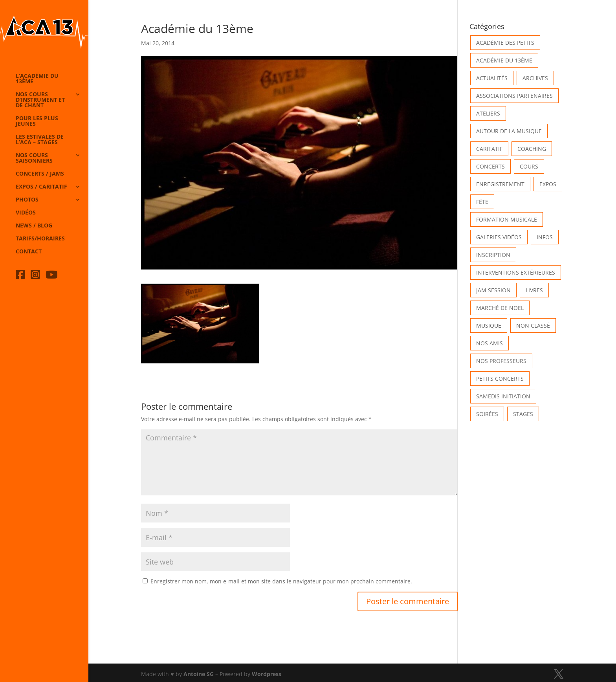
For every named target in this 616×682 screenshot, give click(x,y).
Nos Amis (489, 343)
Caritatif (489, 149)
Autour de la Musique (509, 131)
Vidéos (26, 213)
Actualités (492, 78)
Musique (489, 325)
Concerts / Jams (40, 174)
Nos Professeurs (501, 361)
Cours (529, 166)
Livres (534, 290)
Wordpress (267, 674)
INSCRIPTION (493, 255)
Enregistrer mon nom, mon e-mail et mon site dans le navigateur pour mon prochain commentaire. (281, 581)
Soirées (487, 414)
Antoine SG (199, 674)
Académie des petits (505, 43)
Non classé (533, 325)
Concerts (490, 166)
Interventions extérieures (516, 272)
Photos (27, 200)
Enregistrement (500, 184)
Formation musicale (507, 219)
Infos (545, 237)
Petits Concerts (500, 379)
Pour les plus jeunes (37, 121)
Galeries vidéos (499, 237)
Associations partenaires (514, 96)
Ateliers (488, 113)
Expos (548, 184)
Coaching (532, 149)
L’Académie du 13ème (37, 79)
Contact (29, 252)
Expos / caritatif (41, 187)
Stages (523, 414)
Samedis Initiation (503, 396)
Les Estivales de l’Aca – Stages (40, 140)
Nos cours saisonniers (34, 158)
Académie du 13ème (504, 60)
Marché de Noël (500, 308)
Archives (535, 78)
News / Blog (34, 226)
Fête (482, 202)
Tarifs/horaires (40, 239)
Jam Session (493, 290)
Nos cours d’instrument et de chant (40, 100)
